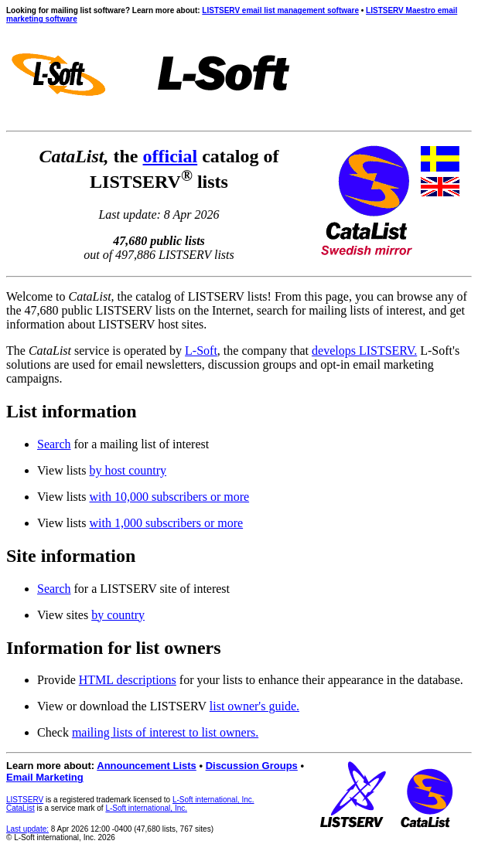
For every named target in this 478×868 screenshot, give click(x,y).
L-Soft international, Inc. (213, 800)
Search (54, 444)
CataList (20, 808)
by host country (128, 470)
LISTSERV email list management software (280, 10)
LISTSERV (25, 800)
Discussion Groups (252, 766)
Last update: (27, 829)
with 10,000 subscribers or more (169, 497)
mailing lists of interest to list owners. (165, 732)
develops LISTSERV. (364, 351)
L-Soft (201, 351)
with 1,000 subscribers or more (166, 523)
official (171, 156)
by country (118, 615)
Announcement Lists (147, 766)
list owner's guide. (254, 706)
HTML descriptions (128, 680)
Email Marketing (45, 777)
